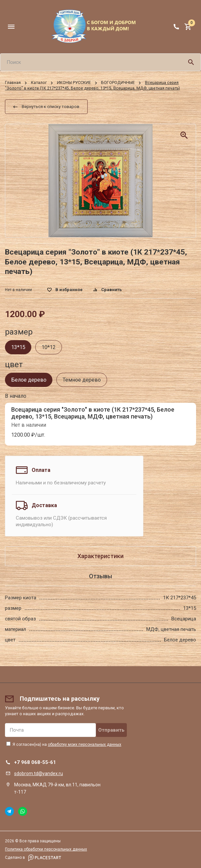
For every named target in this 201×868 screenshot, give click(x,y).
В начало (16, 396)
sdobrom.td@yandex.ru (39, 773)
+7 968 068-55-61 (35, 762)
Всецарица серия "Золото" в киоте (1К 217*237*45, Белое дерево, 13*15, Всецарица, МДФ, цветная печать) (93, 413)
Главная (13, 83)
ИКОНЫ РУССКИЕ (74, 83)
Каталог (39, 83)
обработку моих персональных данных (85, 745)
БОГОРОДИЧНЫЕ (118, 83)
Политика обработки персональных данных (46, 849)
